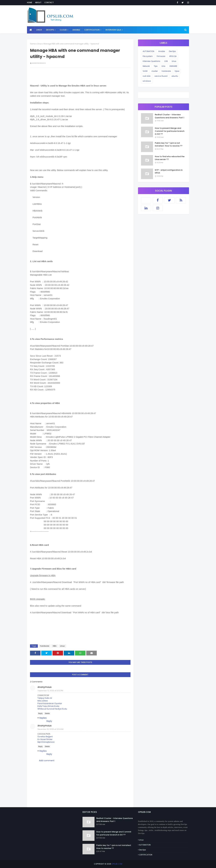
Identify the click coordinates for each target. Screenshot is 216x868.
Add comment (47, 761)
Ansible (162, 51)
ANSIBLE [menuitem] (76, 30)
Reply (40, 713)
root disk (147, 76)
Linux (39, 44)
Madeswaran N (39, 63)
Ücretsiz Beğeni (45, 737)
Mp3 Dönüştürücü (46, 742)
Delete (47, 713)
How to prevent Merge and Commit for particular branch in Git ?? (170, 131)
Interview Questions (151, 61)
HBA (55, 646)
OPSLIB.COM (117, 864)
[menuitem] (31, 30)
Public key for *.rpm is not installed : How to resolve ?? (169, 144)
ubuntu (175, 76)
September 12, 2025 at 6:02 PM (50, 691)
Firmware (161, 56)
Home (30, 2)
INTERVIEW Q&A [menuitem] (113, 30)
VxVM (145, 71)
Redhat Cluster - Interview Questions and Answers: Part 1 (169, 116)
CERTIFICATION (146, 855)
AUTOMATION (148, 51)
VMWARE (173, 66)
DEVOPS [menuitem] (50, 30)
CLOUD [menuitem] (63, 30)
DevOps (172, 51)
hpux (177, 71)
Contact (49, 2)
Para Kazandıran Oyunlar (50, 703)
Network (146, 66)
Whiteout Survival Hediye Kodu (52, 709)
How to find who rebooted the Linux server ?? (170, 158)
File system (148, 56)
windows (147, 81)
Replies (43, 718)
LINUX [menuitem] (39, 30)
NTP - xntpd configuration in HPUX (169, 171)
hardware (45, 646)
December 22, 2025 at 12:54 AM (51, 729)
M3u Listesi (43, 701)
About (38, 2)
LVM (166, 61)
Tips (156, 66)
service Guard (161, 76)
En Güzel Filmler (45, 739)
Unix (163, 66)
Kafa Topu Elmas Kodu (48, 706)
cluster (155, 71)
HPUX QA (173, 56)
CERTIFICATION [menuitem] (92, 30)
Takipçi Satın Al (45, 698)
